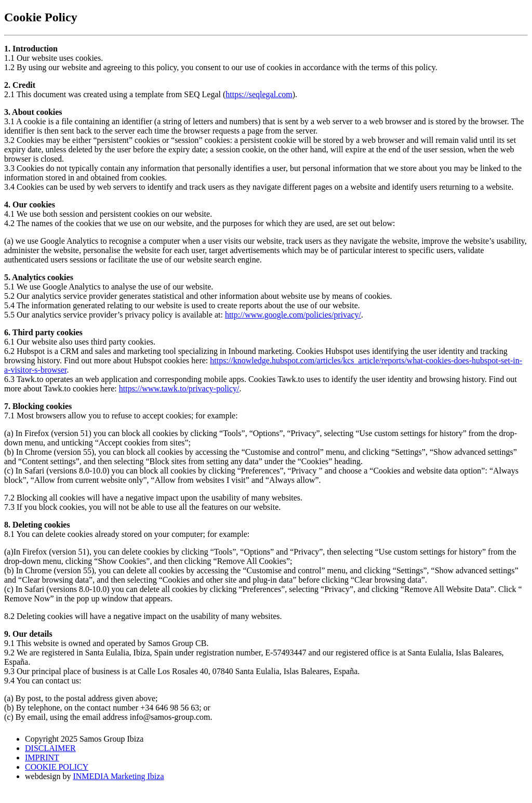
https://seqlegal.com (259, 94)
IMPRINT (42, 758)
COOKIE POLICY (57, 767)
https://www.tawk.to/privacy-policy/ (179, 389)
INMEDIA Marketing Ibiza (118, 776)
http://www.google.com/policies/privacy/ (293, 315)
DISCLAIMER (50, 748)
